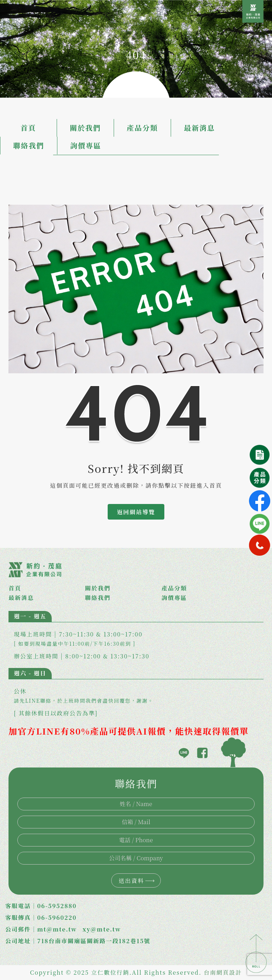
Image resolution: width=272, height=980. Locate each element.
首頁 (28, 128)
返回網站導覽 (136, 512)
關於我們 (85, 128)
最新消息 (199, 128)
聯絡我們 (29, 145)
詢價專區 (86, 145)
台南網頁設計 (223, 972)
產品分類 (142, 128)
